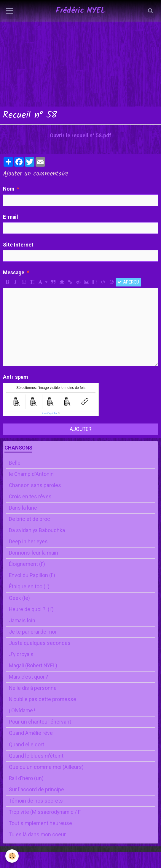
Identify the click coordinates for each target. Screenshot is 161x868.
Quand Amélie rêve (31, 733)
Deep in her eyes (28, 542)
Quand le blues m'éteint (36, 756)
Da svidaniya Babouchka (37, 530)
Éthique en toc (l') (29, 587)
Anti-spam (15, 377)
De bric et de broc (30, 519)
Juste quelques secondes (40, 643)
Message (14, 273)
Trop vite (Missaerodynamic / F (45, 812)
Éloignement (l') (27, 564)
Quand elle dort (27, 745)
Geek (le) (19, 598)
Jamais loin (22, 621)
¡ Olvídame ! (22, 711)
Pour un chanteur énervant (40, 722)
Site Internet (18, 245)
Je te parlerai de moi (32, 632)
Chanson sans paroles (35, 485)
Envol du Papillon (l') (32, 575)
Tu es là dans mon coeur (37, 835)
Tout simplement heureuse (40, 823)
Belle (15, 463)
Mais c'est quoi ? (28, 677)
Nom (9, 189)
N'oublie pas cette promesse (43, 699)
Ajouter (80, 429)
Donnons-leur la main (34, 553)
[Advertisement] (80, 41)
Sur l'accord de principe (36, 790)
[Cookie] (12, 856)
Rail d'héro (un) (26, 778)
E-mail (11, 217)
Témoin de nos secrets (36, 801)
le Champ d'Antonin (31, 474)
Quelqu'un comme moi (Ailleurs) (46, 767)
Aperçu (128, 282)
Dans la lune (23, 508)
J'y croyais (21, 654)
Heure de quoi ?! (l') (31, 609)
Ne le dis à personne (33, 688)
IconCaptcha (50, 413)
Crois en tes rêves (30, 497)
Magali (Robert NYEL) (33, 666)
